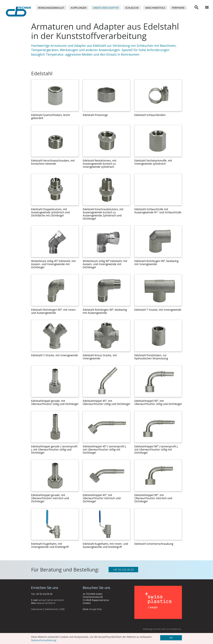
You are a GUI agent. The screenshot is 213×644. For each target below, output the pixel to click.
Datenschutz (51, 609)
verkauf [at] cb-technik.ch (51, 600)
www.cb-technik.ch (46, 603)
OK (171, 638)
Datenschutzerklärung (44, 640)
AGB (62, 609)
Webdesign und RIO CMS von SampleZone (162, 629)
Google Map (95, 609)
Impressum (37, 609)
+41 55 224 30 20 (123, 570)
